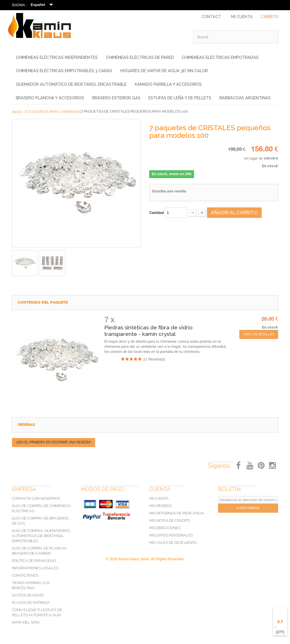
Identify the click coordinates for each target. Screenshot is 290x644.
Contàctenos (25, 575)
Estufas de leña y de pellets (180, 98)
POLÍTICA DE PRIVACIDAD (34, 561)
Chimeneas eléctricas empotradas (220, 57)
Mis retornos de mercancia (177, 513)
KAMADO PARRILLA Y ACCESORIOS (168, 84)
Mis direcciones (165, 528)
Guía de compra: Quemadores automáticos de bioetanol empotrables (41, 536)
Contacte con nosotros (36, 498)
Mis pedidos (160, 506)
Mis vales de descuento (173, 543)
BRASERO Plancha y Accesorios (50, 98)
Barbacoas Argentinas (245, 98)
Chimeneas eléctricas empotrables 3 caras (64, 71)
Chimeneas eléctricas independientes (57, 57)
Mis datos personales (171, 535)
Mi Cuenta (242, 17)
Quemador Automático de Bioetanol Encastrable (71, 84)
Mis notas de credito (170, 520)
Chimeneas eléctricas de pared (140, 57)
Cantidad (156, 213)
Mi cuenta (159, 498)
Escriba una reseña (169, 191)
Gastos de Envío (28, 595)
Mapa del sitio (26, 622)
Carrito (270, 17)
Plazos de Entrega (31, 603)
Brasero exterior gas (116, 98)
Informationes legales (35, 568)
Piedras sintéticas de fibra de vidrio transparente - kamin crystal (148, 331)
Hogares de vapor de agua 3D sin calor (164, 71)
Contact (211, 17)
